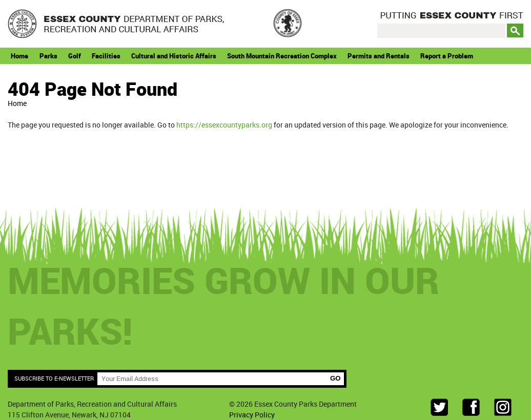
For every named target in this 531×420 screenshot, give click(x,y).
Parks (48, 56)
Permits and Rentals (379, 56)
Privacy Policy (252, 415)
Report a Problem (447, 56)
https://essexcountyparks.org (224, 125)
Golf (75, 56)
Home (19, 56)
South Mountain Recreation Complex (282, 56)
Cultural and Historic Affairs (174, 56)
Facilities (106, 56)
